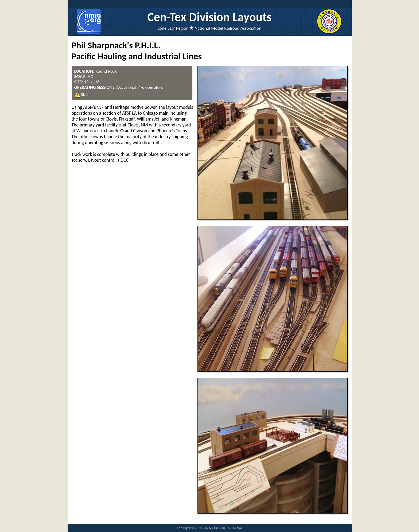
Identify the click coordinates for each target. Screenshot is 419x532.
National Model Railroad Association (228, 28)
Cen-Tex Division (189, 17)
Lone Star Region (173, 28)
